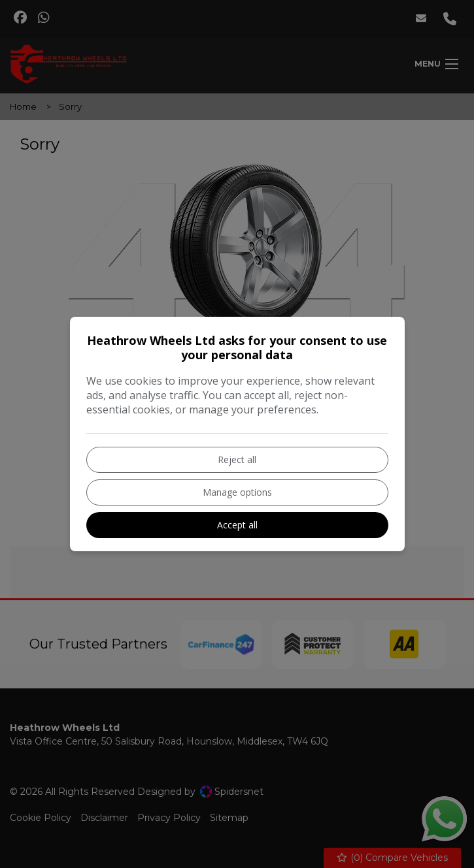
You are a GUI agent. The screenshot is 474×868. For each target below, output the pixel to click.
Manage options (237, 492)
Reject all (237, 459)
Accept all (237, 525)
